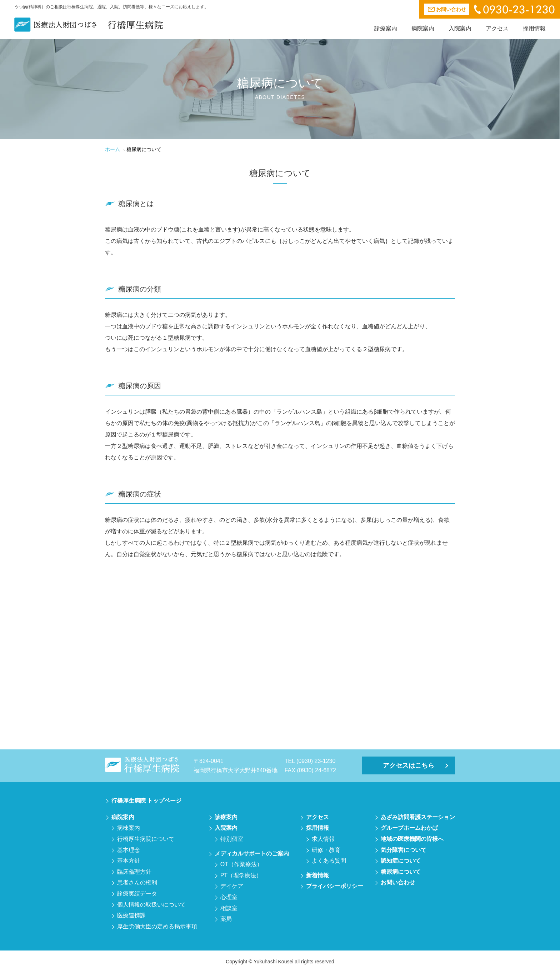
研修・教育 (326, 850)
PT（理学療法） (241, 875)
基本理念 (129, 850)
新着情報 (317, 875)
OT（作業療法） (241, 864)
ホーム (112, 149)
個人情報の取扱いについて (151, 905)
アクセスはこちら (409, 765)
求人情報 (323, 839)
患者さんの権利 (137, 882)
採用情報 (534, 28)
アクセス (497, 28)
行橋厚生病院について (146, 839)
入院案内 (460, 28)
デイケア (232, 886)
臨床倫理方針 (134, 872)
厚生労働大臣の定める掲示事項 (157, 926)
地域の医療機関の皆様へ (412, 839)
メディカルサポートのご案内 (252, 854)
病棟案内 (129, 828)
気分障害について (404, 850)
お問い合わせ (398, 882)
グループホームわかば (409, 828)
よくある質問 (329, 861)
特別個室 (232, 839)
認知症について (401, 861)
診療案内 (386, 28)
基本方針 (129, 861)
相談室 (229, 908)
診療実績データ (137, 894)
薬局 (226, 919)
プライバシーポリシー (335, 886)
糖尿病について (401, 872)
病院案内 (423, 28)
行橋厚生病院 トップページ (146, 801)
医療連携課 (131, 915)
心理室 (229, 897)
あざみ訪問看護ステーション (418, 817)
